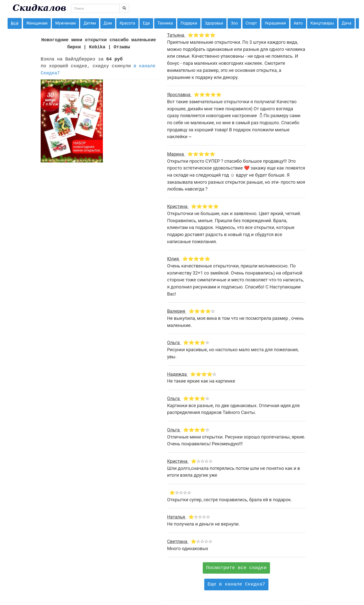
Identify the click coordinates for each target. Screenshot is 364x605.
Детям (90, 23)
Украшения (275, 23)
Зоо (234, 23)
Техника (165, 23)
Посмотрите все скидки (236, 568)
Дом (108, 23)
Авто (298, 23)
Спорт (251, 23)
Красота (127, 23)
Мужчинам (65, 23)
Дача (347, 23)
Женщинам (37, 23)
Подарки (189, 23)
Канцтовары (322, 23)
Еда (146, 23)
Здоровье (214, 23)
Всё (15, 23)
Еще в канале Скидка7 (236, 584)
